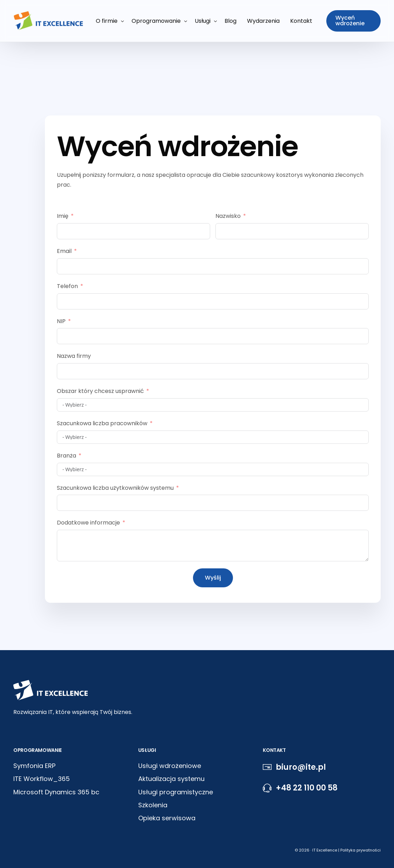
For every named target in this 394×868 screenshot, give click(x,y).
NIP (61, 321)
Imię (63, 216)
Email (64, 251)
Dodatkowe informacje (88, 523)
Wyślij (213, 578)
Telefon (67, 286)
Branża (66, 456)
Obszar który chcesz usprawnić (100, 391)
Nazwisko (228, 216)
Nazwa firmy (74, 356)
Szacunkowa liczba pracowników (102, 423)
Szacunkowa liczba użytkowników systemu (115, 488)
